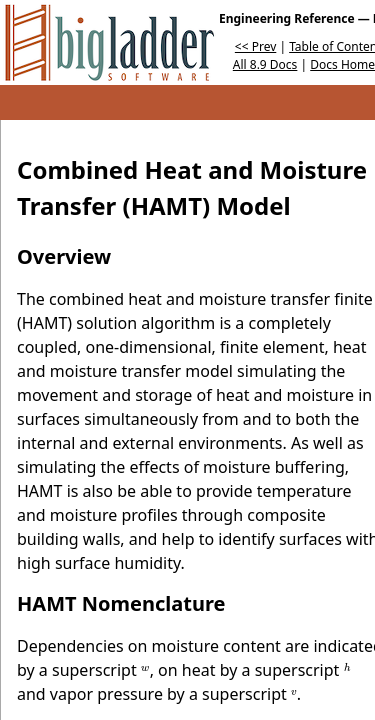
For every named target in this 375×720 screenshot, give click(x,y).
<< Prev (255, 46)
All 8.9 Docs (265, 64)
